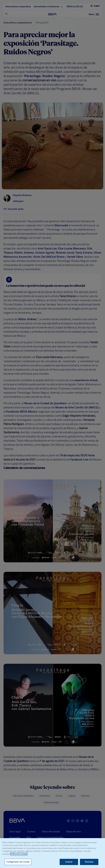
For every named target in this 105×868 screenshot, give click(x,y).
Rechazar (89, 862)
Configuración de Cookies (18, 862)
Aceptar (69, 862)
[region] (52, 853)
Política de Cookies (19, 854)
